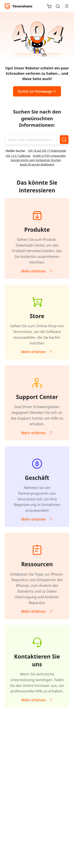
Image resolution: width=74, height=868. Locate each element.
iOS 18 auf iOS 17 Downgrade (47, 151)
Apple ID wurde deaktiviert (37, 164)
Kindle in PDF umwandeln (49, 156)
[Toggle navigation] (65, 6)
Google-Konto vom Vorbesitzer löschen (36, 160)
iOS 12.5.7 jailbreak (18, 156)
